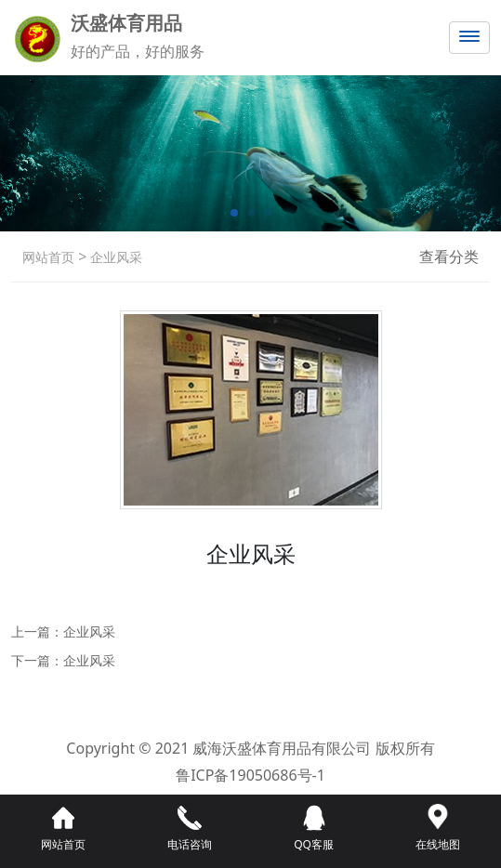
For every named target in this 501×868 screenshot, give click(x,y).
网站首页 (48, 257)
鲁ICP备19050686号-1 (250, 775)
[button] (234, 213)
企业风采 (114, 257)
